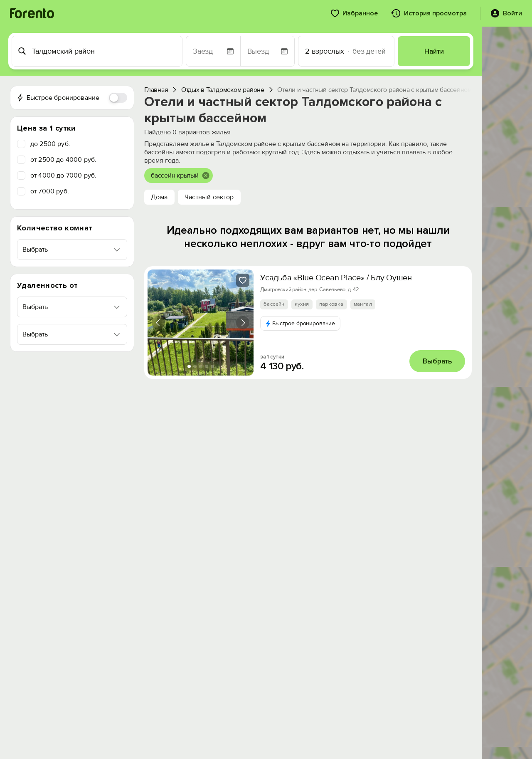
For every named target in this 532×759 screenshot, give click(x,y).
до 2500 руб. (50, 144)
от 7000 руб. (50, 191)
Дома (159, 197)
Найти (434, 51)
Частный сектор (209, 197)
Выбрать (437, 361)
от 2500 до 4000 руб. (63, 160)
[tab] (189, 366)
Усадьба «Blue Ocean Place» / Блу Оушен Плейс (349, 278)
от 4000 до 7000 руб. (63, 176)
